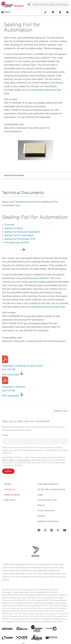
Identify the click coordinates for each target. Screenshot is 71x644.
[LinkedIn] (52, 531)
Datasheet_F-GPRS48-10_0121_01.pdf (22, 366)
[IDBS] (7, 638)
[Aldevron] (22, 629)
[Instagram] (45, 531)
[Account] (60, 12)
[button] (29, 4)
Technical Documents (14, 175)
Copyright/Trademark (48, 484)
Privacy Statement (46, 511)
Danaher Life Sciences (48, 521)
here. (18, 205)
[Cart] (53, 12)
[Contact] (45, 12)
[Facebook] (39, 531)
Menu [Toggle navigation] (6, 12)
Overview (9, 225)
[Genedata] (51, 629)
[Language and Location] (67, 12)
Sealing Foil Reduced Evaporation (22, 232)
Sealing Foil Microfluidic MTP (20, 239)
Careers (8, 484)
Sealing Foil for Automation (19, 235)
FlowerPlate (37, 90)
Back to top (60, 411)
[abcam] (7, 629)
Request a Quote (12, 352)
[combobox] (48, 4)
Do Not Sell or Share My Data (51, 489)
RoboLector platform (39, 58)
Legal (40, 495)
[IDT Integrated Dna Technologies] (22, 638)
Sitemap (41, 516)
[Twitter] (58, 531)
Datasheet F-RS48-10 (14, 387)
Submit (8, 471)
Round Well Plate (56, 307)
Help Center (10, 500)
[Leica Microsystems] (37, 638)
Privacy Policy (8, 460)
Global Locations (12, 495)
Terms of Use (24, 460)
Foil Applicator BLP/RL (17, 243)
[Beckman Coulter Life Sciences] (37, 629)
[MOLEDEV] (51, 638)
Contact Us (10, 489)
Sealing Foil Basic (14, 228)
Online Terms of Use (47, 500)
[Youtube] (65, 531)
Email (5, 435)
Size (9, 369)
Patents (41, 505)
